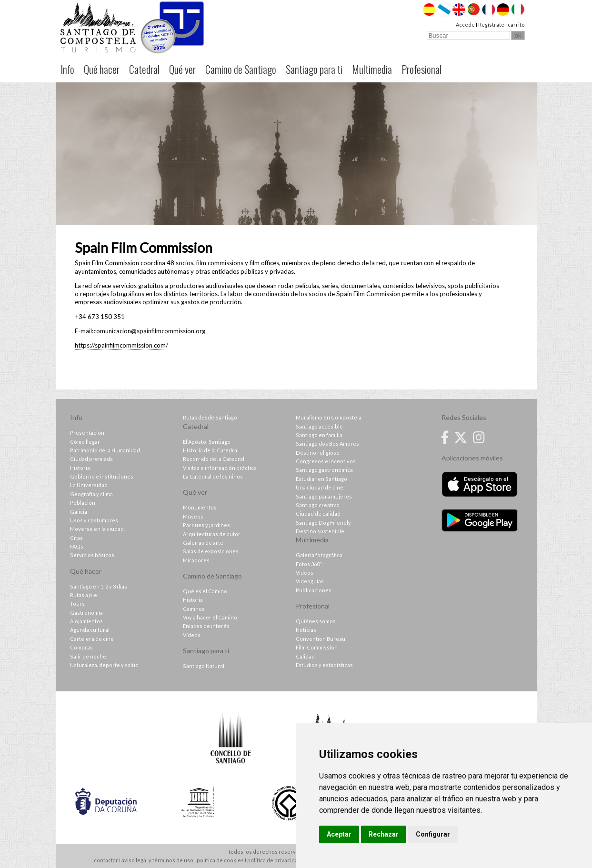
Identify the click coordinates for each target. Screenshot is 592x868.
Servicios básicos (92, 555)
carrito (516, 25)
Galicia (79, 512)
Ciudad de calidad (318, 514)
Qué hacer (102, 69)
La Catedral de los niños (213, 476)
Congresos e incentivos (326, 461)
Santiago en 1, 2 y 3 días (99, 586)
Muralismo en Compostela (329, 417)
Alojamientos (86, 621)
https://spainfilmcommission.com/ (121, 345)
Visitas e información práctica (220, 468)
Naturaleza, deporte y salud (104, 665)
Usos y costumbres (94, 520)
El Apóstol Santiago (207, 442)
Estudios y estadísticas (324, 665)
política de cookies (220, 860)
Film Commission (317, 647)
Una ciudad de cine (320, 487)
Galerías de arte (203, 543)
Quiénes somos (316, 621)
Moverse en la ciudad (97, 529)
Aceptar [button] (339, 834)
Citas (76, 538)
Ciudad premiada (91, 459)
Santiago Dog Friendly (323, 523)
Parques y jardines (206, 525)
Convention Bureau (321, 639)
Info (67, 69)
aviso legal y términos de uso (157, 860)
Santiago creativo (318, 505)
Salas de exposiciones (211, 551)
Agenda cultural (90, 630)
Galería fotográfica (319, 555)
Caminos (194, 609)
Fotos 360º (309, 564)
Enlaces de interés (206, 626)
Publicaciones (314, 590)
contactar (106, 860)
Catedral (144, 69)
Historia (80, 468)
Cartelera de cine (92, 639)
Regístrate (491, 25)
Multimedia (372, 69)
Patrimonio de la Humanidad (105, 450)
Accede (465, 25)
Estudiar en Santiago (321, 479)
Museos (193, 516)
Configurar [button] (433, 834)
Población (83, 503)
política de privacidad (274, 860)
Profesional (421, 69)
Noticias (306, 630)
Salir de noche (88, 656)
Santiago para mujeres (324, 496)
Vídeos (192, 635)
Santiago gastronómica (324, 470)
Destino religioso (318, 453)
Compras (81, 647)
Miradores (196, 560)
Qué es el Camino (205, 591)
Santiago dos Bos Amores (327, 444)
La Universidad (89, 485)
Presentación (87, 433)
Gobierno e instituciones (102, 476)
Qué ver (182, 69)
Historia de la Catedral (211, 450)
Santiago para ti (314, 69)
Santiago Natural (204, 666)
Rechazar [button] (384, 834)
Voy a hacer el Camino (210, 617)
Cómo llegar (85, 442)
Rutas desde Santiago (210, 417)
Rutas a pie (84, 595)
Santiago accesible (319, 426)
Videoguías (310, 581)
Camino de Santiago (241, 69)
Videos (305, 573)
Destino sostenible (320, 531)
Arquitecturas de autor (212, 534)
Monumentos (200, 507)
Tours (77, 604)
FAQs (77, 546)
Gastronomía (86, 613)
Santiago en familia (319, 435)
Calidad (305, 656)
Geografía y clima (91, 494)
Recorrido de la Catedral (214, 459)
